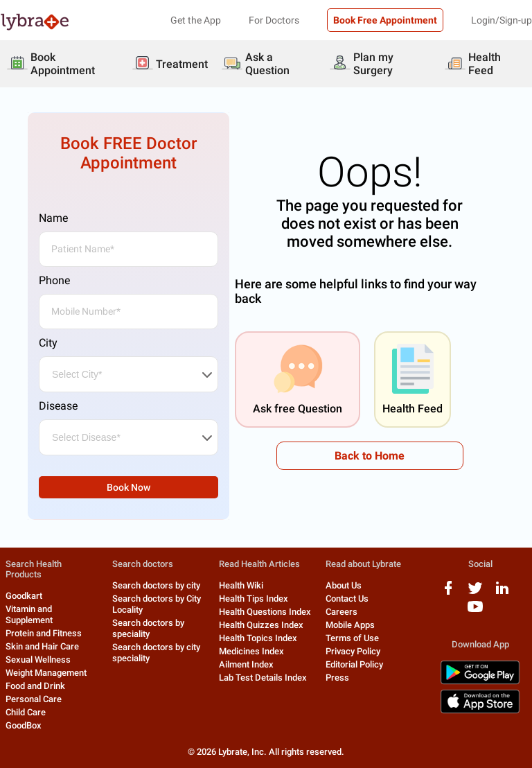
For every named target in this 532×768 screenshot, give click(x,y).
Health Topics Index (258, 638)
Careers (342, 612)
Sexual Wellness (38, 660)
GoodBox (24, 725)
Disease (58, 406)
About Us (344, 585)
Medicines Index (251, 651)
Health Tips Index (254, 599)
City (48, 343)
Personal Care (34, 699)
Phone (54, 280)
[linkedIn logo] (502, 593)
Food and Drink (35, 686)
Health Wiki (241, 585)
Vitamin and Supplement (29, 614)
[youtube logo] (475, 612)
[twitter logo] (475, 593)
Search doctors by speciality (148, 628)
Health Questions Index (265, 612)
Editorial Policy (354, 664)
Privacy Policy (353, 651)
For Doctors (274, 20)
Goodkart (24, 596)
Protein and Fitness (44, 633)
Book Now (128, 487)
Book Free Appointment (385, 20)
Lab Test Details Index (263, 678)
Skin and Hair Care (42, 646)
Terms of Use (352, 638)
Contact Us (347, 599)
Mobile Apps (350, 625)
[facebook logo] (448, 593)
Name (53, 218)
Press (337, 678)
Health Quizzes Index (261, 625)
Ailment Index (246, 664)
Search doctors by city (156, 585)
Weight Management (46, 673)
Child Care (26, 712)
